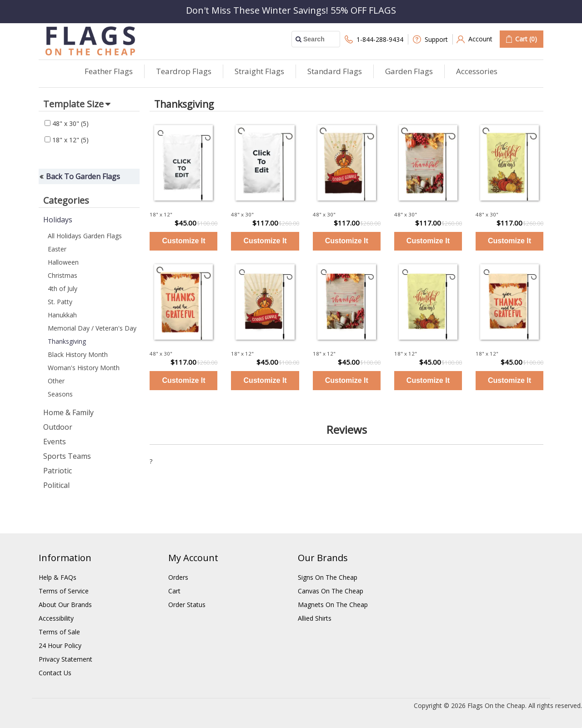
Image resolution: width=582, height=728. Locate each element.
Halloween (63, 262)
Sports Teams (67, 456)
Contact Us (55, 673)
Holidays (58, 220)
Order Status (187, 605)
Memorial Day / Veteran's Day (92, 328)
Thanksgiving (67, 341)
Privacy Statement (65, 659)
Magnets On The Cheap (333, 605)
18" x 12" (67, 140)
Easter (57, 249)
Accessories (477, 71)
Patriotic (58, 471)
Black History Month (78, 354)
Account (474, 39)
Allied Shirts (315, 618)
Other (56, 381)
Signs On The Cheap (328, 577)
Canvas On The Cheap (331, 591)
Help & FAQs (58, 577)
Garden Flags (409, 71)
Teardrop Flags (184, 71)
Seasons (60, 394)
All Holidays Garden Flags (85, 236)
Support (430, 39)
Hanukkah (62, 315)
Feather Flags (109, 71)
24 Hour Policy (60, 645)
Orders (178, 577)
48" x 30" (67, 123)
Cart (174, 591)
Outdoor (58, 427)
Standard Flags (335, 71)
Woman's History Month (84, 368)
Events (55, 442)
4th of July (63, 289)
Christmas (63, 275)
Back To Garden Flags (83, 176)
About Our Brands (65, 605)
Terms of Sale (59, 632)
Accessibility (56, 618)
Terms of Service (64, 591)
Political (56, 485)
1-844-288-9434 (374, 39)
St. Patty (60, 302)
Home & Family (68, 412)
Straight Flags (259, 71)
